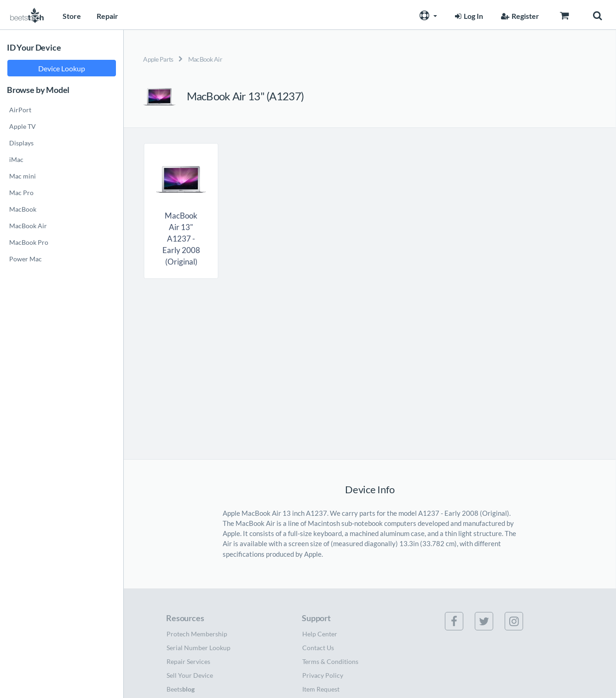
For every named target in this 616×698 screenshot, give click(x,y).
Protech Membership (197, 634)
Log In (468, 16)
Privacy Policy (323, 675)
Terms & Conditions (330, 661)
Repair (107, 16)
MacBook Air (205, 59)
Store (72, 16)
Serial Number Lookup (199, 648)
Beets (181, 689)
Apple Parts (158, 59)
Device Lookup (62, 68)
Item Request (321, 689)
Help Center (320, 634)
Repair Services (188, 661)
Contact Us (318, 648)
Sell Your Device (190, 675)
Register (519, 16)
